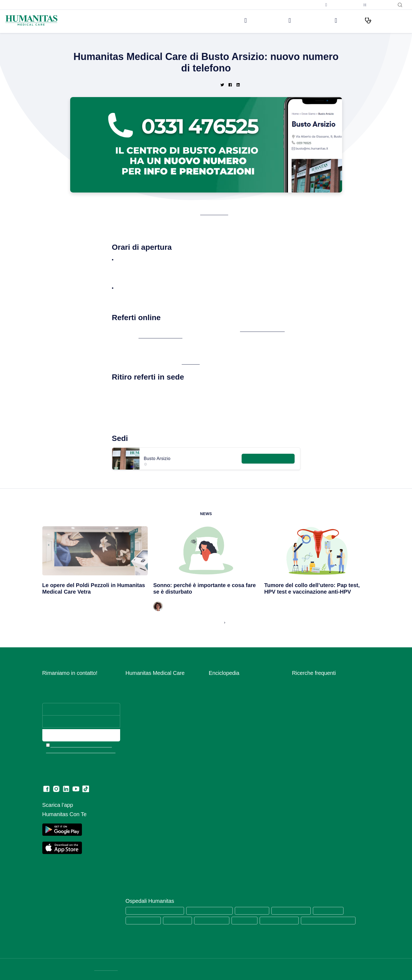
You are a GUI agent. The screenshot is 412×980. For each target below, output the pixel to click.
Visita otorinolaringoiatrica (315, 737)
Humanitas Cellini (180, 920)
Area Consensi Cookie (145, 830)
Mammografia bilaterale (313, 776)
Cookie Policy (138, 814)
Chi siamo (134, 682)
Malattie (216, 729)
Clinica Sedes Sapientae (286, 920)
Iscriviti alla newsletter (299, 5)
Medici (340, 20)
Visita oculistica (306, 721)
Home (147, 44)
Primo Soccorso (223, 753)
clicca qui (198, 362)
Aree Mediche (138, 713)
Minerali (216, 737)
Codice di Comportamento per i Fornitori (161, 859)
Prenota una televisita (338, 5)
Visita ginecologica (309, 713)
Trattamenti (219, 800)
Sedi (130, 697)
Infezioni (216, 713)
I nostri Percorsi (383, 20)
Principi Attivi (220, 761)
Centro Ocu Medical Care (148, 745)
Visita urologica (306, 753)
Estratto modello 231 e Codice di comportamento (155, 848)
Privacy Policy (138, 822)
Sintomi (215, 776)
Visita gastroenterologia (313, 745)
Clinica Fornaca (249, 920)
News (159, 44)
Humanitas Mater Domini (297, 910)
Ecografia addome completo (317, 761)
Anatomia (217, 689)
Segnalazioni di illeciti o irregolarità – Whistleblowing (158, 795)
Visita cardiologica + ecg (314, 705)
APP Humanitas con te (180, 336)
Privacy (132, 806)
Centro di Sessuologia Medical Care (157, 753)
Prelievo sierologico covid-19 (318, 682)
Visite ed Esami (297, 20)
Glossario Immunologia (229, 705)
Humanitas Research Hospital (213, 910)
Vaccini (215, 808)
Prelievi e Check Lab (144, 721)
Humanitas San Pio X (257, 910)
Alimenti (216, 682)
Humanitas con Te (377, 5)
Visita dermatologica (310, 697)
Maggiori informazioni (267, 457)
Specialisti (218, 784)
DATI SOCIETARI (107, 969)
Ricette (215, 769)
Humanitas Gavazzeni (144, 920)
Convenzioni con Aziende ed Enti (155, 776)
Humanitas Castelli (336, 910)
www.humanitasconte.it (276, 330)
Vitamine (217, 816)
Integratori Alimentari (227, 721)
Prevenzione (220, 745)
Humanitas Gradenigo (215, 920)
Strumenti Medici (224, 792)
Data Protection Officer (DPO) (152, 838)
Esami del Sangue (225, 697)
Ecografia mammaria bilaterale (319, 784)
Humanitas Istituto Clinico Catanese (337, 920)
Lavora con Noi (139, 689)
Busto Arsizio (220, 213)
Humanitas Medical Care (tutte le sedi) (156, 910)
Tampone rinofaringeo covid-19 (320, 689)
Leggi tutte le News (204, 622)
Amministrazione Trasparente (152, 784)
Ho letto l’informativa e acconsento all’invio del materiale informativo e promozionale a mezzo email (81, 748)
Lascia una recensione (145, 875)
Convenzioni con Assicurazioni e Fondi (159, 769)
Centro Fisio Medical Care (148, 737)
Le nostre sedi (247, 20)
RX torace (301, 769)
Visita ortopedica (307, 729)
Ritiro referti (136, 867)
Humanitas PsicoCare (145, 729)
